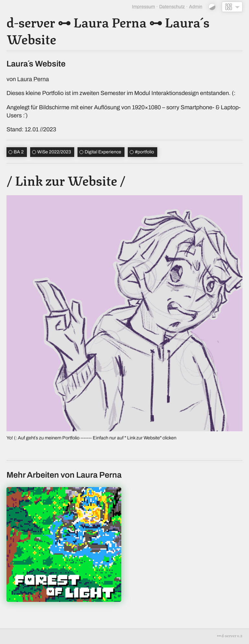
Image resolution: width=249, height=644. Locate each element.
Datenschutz (172, 7)
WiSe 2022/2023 (54, 152)
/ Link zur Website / (66, 180)
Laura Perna (110, 21)
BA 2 (19, 152)
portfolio (144, 152)
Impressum (143, 7)
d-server (31, 21)
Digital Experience (103, 152)
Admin (196, 7)
